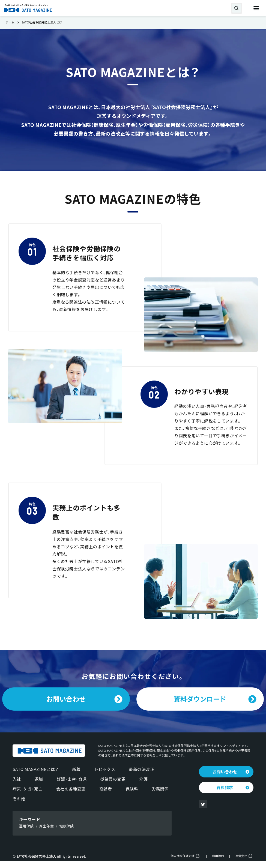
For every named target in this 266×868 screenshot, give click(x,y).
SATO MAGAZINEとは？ (35, 777)
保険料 (132, 796)
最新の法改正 (141, 777)
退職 (39, 786)
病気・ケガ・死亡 (28, 796)
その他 (19, 806)
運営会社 (241, 864)
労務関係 (160, 796)
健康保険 (67, 833)
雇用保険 (26, 833)
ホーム (10, 23)
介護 (143, 786)
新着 (76, 777)
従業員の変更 (113, 786)
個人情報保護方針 (183, 864)
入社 (17, 786)
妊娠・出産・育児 (72, 786)
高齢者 (106, 796)
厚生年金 (47, 833)
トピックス (105, 777)
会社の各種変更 (71, 796)
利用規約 (218, 864)
